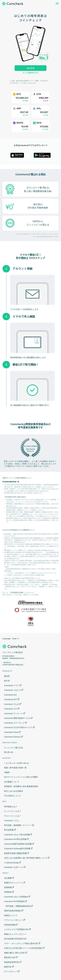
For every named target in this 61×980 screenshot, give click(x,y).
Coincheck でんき (12, 704)
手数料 (7, 772)
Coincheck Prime (11, 732)
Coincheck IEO (10, 695)
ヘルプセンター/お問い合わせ (17, 763)
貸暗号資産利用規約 (13, 911)
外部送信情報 (10, 925)
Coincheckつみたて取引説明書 (17, 835)
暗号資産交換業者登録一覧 (11, 482)
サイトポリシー (11, 971)
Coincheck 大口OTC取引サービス (18, 727)
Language (6, 638)
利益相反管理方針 (12, 962)
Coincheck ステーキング (14, 723)
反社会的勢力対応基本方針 (15, 939)
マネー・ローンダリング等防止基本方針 (21, 943)
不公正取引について (13, 796)
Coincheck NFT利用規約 (14, 901)
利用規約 (8, 892)
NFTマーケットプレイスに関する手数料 (21, 777)
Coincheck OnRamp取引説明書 (17, 849)
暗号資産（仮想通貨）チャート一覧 (19, 825)
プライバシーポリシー (13, 920)
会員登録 (31, 68)
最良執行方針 (10, 957)
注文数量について (12, 782)
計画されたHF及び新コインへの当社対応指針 (23, 948)
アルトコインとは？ (13, 816)
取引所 (7, 681)
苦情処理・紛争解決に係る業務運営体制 (21, 786)
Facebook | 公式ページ (14, 867)
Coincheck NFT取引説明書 (15, 839)
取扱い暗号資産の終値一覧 (15, 768)
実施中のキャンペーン (13, 883)
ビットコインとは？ (13, 811)
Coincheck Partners (12, 737)
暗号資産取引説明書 (17, 592)
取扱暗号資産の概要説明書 (15, 853)
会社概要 (8, 878)
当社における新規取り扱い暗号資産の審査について (26, 858)
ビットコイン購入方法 (13, 748)
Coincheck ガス (11, 709)
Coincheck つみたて (12, 690)
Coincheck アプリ (12, 685)
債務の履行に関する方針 (14, 953)
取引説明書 (9, 830)
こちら (20, 595)
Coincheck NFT (11, 699)
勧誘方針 (8, 967)
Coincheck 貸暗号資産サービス (17, 718)
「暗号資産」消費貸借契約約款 (17, 906)
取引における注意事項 (13, 791)
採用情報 (8, 887)
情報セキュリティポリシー (15, 934)
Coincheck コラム (12, 820)
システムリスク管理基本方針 (16, 929)
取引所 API (9, 752)
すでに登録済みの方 (30, 73)
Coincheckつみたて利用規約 (16, 897)
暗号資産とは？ (11, 807)
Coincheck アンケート (13, 713)
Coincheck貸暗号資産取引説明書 (18, 844)
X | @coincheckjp (11, 863)
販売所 (7, 676)
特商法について (11, 915)
